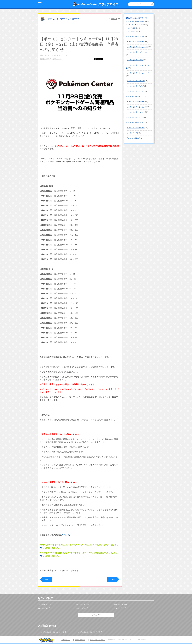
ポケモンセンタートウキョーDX (63, 19)
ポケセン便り (132, 31)
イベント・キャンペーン (136, 25)
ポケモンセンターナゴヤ (135, 86)
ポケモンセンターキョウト (136, 96)
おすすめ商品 (132, 28)
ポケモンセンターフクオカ (136, 122)
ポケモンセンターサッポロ (136, 36)
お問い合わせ (66, 640)
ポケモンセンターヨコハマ (136, 81)
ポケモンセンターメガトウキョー (138, 52)
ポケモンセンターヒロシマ (136, 112)
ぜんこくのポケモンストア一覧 (90, 632)
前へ (46, 579)
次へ (113, 579)
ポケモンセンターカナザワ (136, 91)
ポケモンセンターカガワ (135, 117)
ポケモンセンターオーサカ (136, 102)
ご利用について (80, 640)
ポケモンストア (132, 133)
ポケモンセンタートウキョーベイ (138, 73)
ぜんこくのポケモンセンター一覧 (53, 632)
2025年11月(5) (82, 604)
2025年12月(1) (44, 604)
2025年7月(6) (120, 608)
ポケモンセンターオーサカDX (137, 107)
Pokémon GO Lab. (133, 138)
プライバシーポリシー (97, 640)
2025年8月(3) (82, 608)
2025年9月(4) (44, 608)
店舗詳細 (114, 19)
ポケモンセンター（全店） (136, 22)
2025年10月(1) (120, 604)
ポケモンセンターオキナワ (136, 128)
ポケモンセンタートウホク (136, 42)
